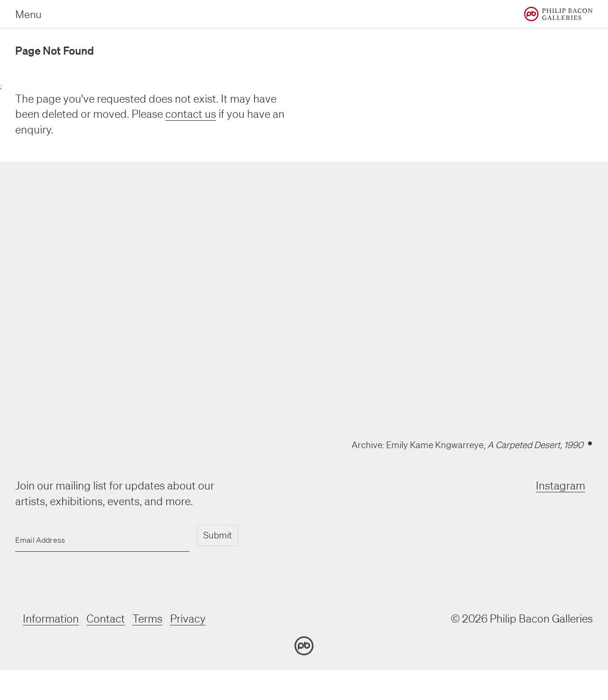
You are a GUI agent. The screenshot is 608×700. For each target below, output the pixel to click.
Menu (28, 14)
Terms (147, 618)
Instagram (560, 485)
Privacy (188, 618)
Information (51, 618)
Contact (106, 618)
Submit (218, 535)
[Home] (558, 14)
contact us (191, 114)
